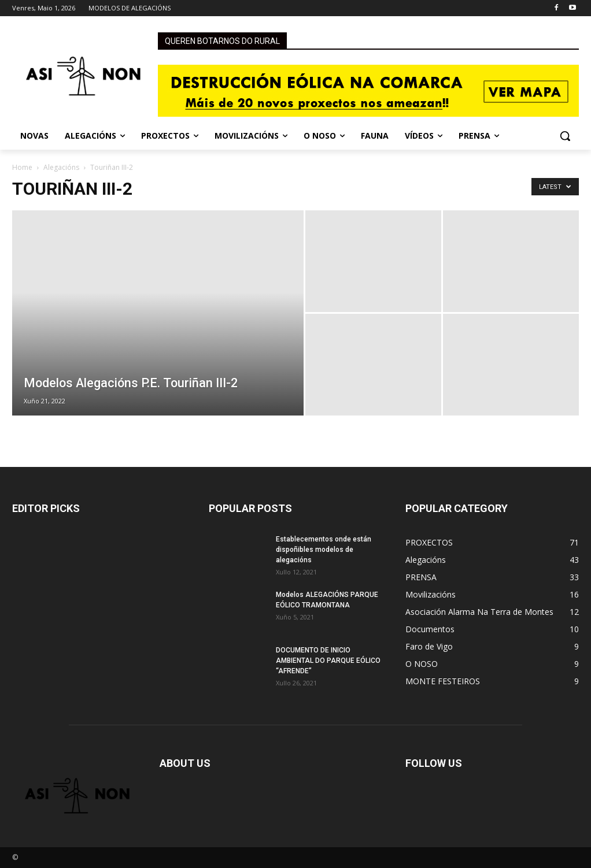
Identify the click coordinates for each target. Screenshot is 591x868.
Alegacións (61, 167)
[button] (565, 136)
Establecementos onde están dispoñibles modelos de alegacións (324, 550)
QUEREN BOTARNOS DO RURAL (222, 41)
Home (22, 167)
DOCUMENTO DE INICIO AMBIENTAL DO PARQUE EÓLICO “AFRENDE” (328, 661)
